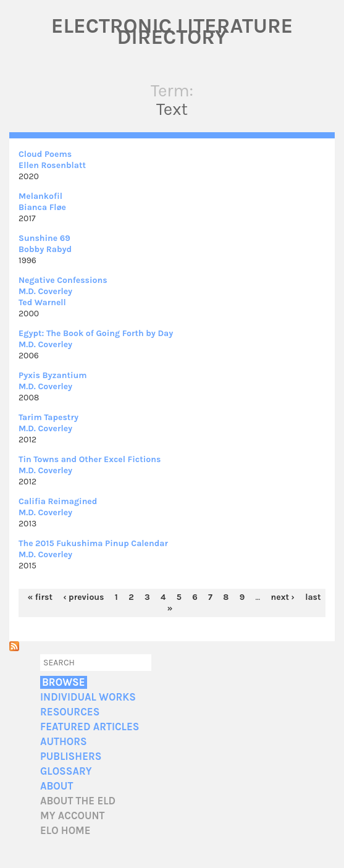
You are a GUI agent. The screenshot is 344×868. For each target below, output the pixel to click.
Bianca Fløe (42, 207)
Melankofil (40, 196)
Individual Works (88, 697)
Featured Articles (90, 727)
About (57, 786)
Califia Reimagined (58, 501)
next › (283, 597)
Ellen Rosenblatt (52, 165)
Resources (70, 712)
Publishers (71, 756)
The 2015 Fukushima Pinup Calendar (93, 543)
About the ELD (78, 801)
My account (73, 816)
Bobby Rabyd (45, 249)
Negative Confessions (63, 280)
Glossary (66, 771)
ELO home (65, 831)
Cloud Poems (45, 154)
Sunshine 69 (44, 238)
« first (40, 597)
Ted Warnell (42, 302)
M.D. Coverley (45, 291)
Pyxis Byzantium (53, 375)
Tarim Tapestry (48, 417)
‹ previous (83, 597)
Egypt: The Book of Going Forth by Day (96, 333)
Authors (64, 742)
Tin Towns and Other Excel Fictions (90, 459)
